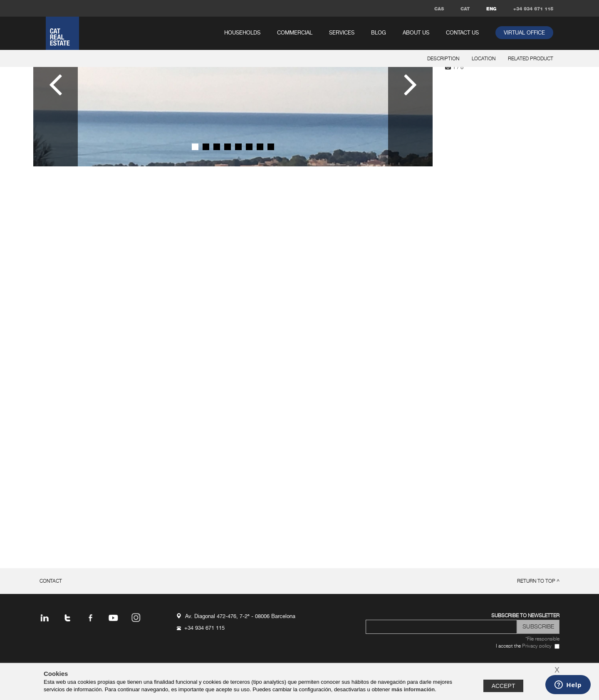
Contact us (462, 33)
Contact (51, 581)
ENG (491, 9)
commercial (295, 33)
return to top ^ (538, 581)
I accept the (524, 647)
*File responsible (542, 639)
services (342, 33)
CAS (439, 9)
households (242, 33)
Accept (504, 686)
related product (531, 59)
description (443, 59)
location (484, 59)
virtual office (524, 33)
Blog (379, 33)
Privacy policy (537, 646)
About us (416, 33)
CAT (465, 9)
